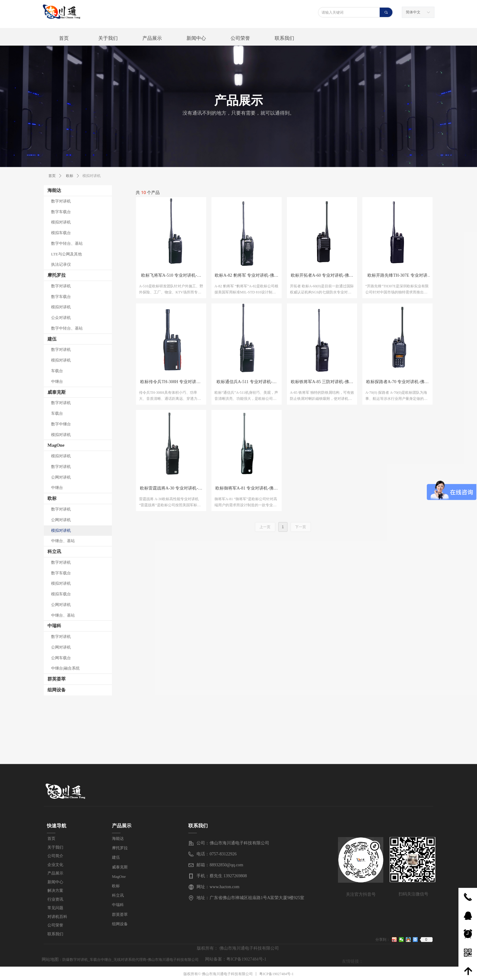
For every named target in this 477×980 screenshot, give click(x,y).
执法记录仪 (61, 264)
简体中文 (413, 12)
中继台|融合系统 (65, 668)
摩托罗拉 (57, 275)
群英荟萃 (57, 679)
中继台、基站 (63, 541)
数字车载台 (61, 212)
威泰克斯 (57, 392)
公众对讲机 (61, 318)
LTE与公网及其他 (66, 254)
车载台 (57, 371)
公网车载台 (61, 658)
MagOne (56, 445)
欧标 (52, 498)
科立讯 (54, 552)
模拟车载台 (61, 233)
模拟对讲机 (61, 222)
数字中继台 (61, 424)
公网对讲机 (61, 477)
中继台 (57, 381)
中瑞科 (54, 626)
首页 (52, 176)
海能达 (54, 190)
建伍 (52, 339)
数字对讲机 (61, 201)
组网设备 (57, 690)
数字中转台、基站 (67, 243)
